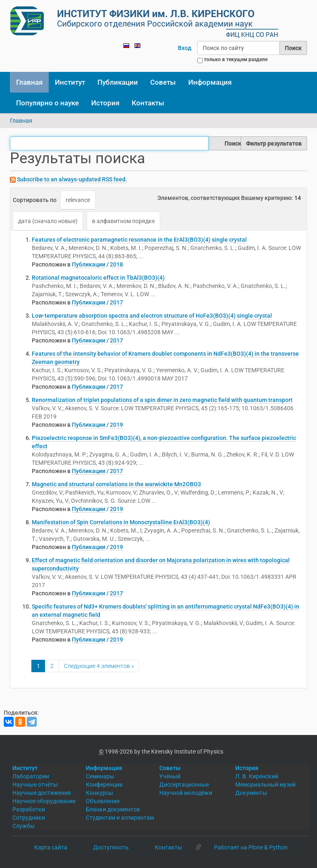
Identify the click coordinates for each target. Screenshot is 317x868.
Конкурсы (99, 793)
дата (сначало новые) (48, 221)
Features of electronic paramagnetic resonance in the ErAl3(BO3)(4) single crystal (139, 240)
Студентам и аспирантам (120, 818)
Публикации (118, 82)
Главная (29, 82)
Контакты (148, 103)
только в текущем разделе (236, 59)
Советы (163, 82)
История (105, 103)
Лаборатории (31, 776)
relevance (78, 200)
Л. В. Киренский (257, 776)
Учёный (170, 776)
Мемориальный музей (265, 785)
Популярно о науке (47, 103)
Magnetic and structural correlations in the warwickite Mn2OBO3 (116, 484)
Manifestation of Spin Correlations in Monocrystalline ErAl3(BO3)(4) (121, 522)
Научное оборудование (44, 801)
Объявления (103, 801)
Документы (251, 793)
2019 (116, 425)
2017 (116, 302)
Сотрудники (29, 818)
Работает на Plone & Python (251, 847)
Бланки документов (113, 809)
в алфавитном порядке (123, 221)
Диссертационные (184, 785)
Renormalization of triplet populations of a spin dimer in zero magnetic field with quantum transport (162, 400)
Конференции (104, 785)
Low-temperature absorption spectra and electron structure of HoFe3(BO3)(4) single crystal (152, 316)
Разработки (29, 809)
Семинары (100, 776)
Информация (210, 82)
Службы (24, 826)
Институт (70, 82)
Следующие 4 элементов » (99, 666)
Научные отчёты (35, 785)
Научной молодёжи (186, 793)
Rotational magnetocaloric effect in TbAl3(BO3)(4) (98, 278)
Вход (185, 48)
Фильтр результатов (274, 143)
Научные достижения (42, 793)
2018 (116, 264)
